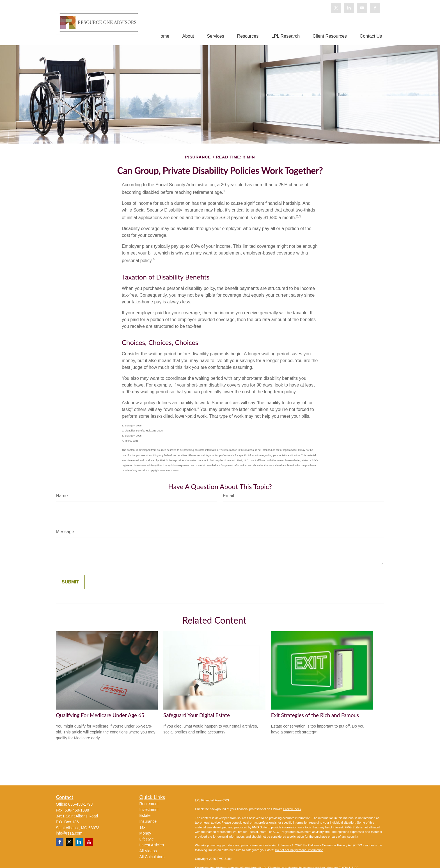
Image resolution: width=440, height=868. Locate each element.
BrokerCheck (292, 809)
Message (65, 532)
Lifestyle (147, 839)
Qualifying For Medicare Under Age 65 (100, 715)
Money (145, 833)
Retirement (149, 804)
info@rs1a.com (69, 833)
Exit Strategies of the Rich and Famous (315, 715)
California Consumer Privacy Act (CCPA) (336, 845)
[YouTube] (362, 8)
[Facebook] (375, 8)
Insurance (148, 821)
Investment (149, 810)
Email (228, 496)
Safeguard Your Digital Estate (197, 715)
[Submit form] (70, 582)
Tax (143, 827)
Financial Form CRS (215, 800)
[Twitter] (336, 8)
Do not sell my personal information (299, 850)
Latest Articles (152, 845)
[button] (163, 36)
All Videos (148, 851)
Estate (145, 815)
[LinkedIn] (349, 8)
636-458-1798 (80, 804)
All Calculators (152, 857)
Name (62, 496)
